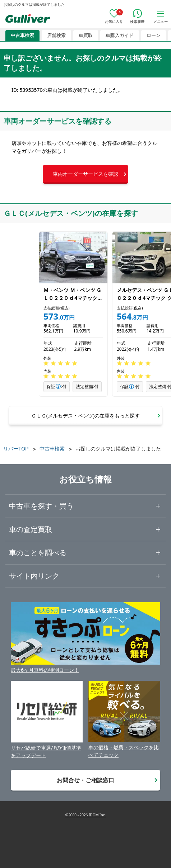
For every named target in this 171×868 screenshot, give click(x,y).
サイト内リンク (34, 576)
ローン (154, 35)
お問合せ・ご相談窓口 (85, 780)
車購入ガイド (120, 35)
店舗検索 (56, 35)
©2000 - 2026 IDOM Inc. (85, 815)
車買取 (86, 35)
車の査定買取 (31, 529)
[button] (85, 174)
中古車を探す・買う (41, 506)
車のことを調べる (38, 553)
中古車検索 (22, 35)
